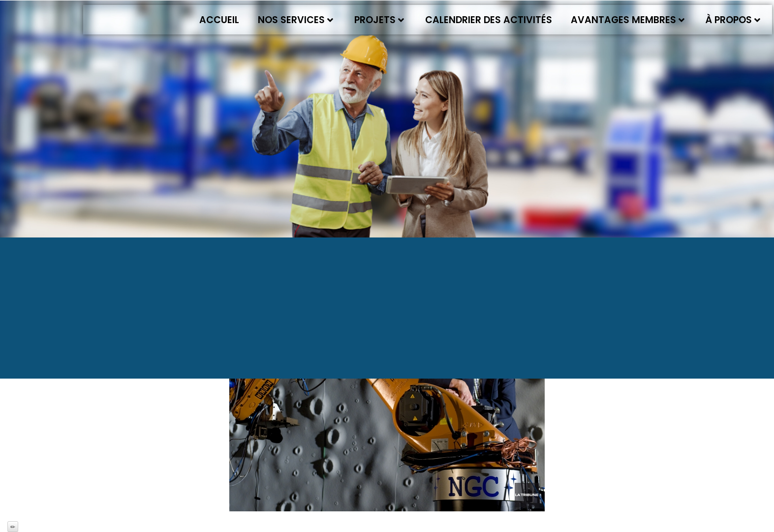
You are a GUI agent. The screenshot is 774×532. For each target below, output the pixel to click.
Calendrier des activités (489, 20)
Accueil (219, 20)
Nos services (295, 20)
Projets (379, 20)
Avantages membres (628, 20)
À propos (733, 20)
